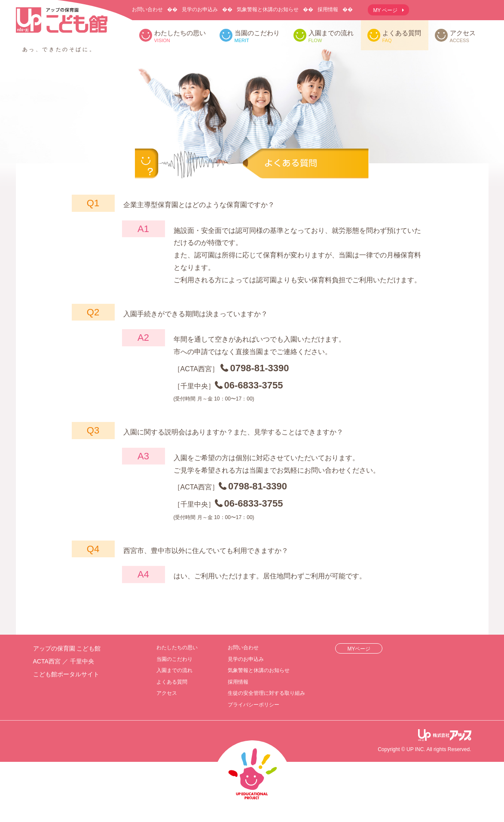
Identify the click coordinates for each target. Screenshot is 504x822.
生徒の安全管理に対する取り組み (266, 693)
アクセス (463, 36)
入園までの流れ (331, 36)
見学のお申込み (200, 9)
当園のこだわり (257, 36)
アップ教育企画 (445, 736)
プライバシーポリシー (254, 705)
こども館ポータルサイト (66, 674)
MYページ (359, 649)
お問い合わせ (147, 9)
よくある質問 (402, 36)
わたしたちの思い (180, 36)
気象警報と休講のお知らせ (268, 9)
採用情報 (328, 9)
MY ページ (385, 10)
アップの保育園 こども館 (62, 27)
